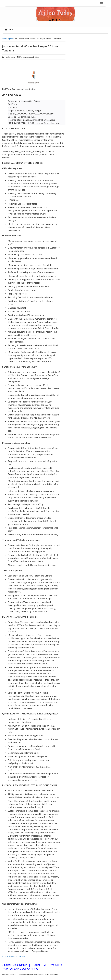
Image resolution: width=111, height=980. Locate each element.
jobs (11, 39)
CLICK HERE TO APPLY (14, 957)
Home (5, 39)
